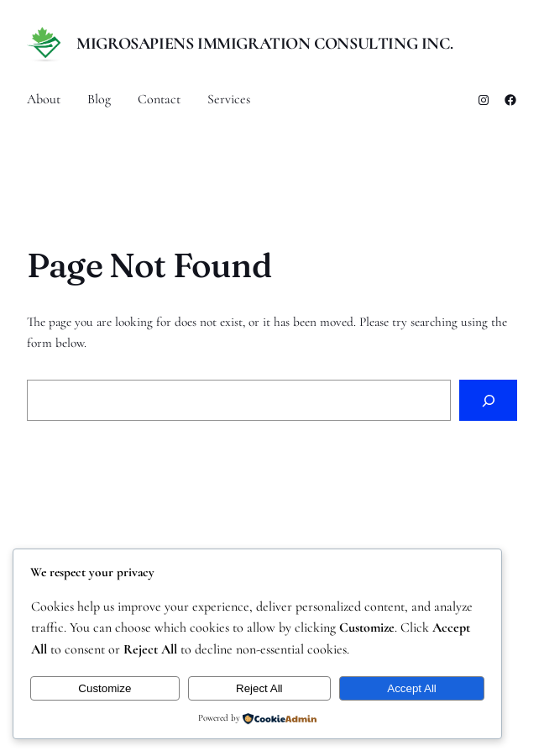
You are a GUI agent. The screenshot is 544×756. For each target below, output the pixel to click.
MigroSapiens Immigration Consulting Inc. (264, 44)
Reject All (259, 688)
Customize (105, 688)
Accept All (412, 688)
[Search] (488, 400)
